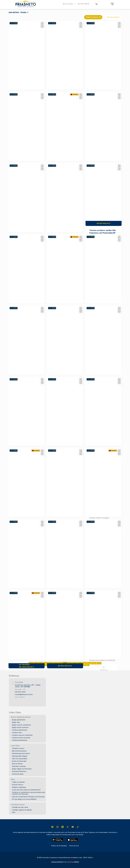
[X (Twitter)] (68, 827)
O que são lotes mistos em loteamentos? (26, 790)
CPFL (14, 812)
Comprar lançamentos (20, 740)
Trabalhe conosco (18, 748)
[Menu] (112, 4)
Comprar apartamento (20, 730)
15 (85, 664)
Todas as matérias (18, 782)
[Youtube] (73, 827)
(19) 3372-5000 (83, 4)
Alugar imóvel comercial (20, 727)
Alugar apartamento (19, 720)
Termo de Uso (74, 846)
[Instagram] (57, 827)
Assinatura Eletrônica (19, 771)
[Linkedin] (63, 827)
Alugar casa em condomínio (21, 725)
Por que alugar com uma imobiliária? (24, 799)
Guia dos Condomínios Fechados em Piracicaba (28, 797)
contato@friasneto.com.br (24, 694)
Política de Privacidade (59, 846)
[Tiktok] (78, 827)
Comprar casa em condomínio (22, 735)
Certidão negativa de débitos (22, 810)
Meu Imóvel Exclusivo (19, 751)
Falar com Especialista (20, 759)
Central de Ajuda (18, 774)
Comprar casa (17, 732)
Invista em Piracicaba (19, 761)
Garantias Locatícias (19, 766)
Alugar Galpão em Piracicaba (22, 769)
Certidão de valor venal (20, 807)
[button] (96, 4)
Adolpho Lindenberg (19, 787)
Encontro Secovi (18, 785)
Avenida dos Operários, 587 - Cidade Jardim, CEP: (28, 686)
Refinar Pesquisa (93, 17)
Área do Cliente (68, 4)
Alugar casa (16, 722)
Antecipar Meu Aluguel (20, 756)
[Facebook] (52, 827)
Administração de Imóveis (21, 753)
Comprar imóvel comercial (21, 738)
